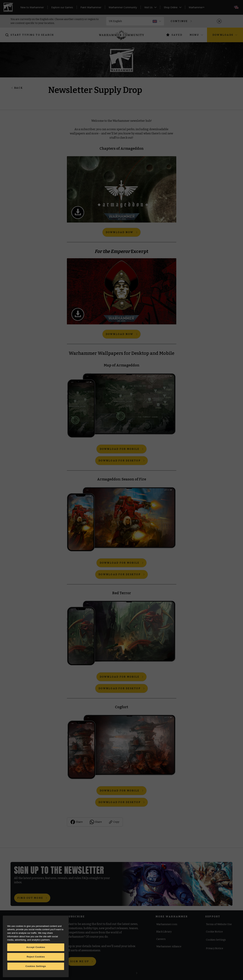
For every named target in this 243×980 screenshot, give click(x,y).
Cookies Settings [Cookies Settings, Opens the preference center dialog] (36, 966)
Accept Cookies (36, 947)
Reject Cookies (36, 957)
